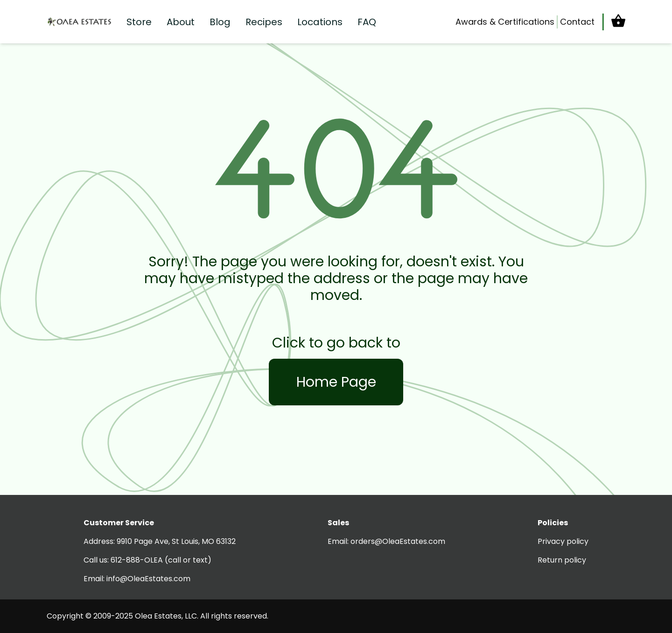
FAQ (367, 22)
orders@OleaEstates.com (398, 541)
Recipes (264, 22)
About (181, 22)
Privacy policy (563, 541)
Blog (220, 22)
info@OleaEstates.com (148, 579)
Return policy (562, 560)
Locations (320, 22)
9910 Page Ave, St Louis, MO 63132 (176, 541)
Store (139, 22)
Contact (577, 22)
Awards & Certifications (505, 22)
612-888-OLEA (137, 560)
